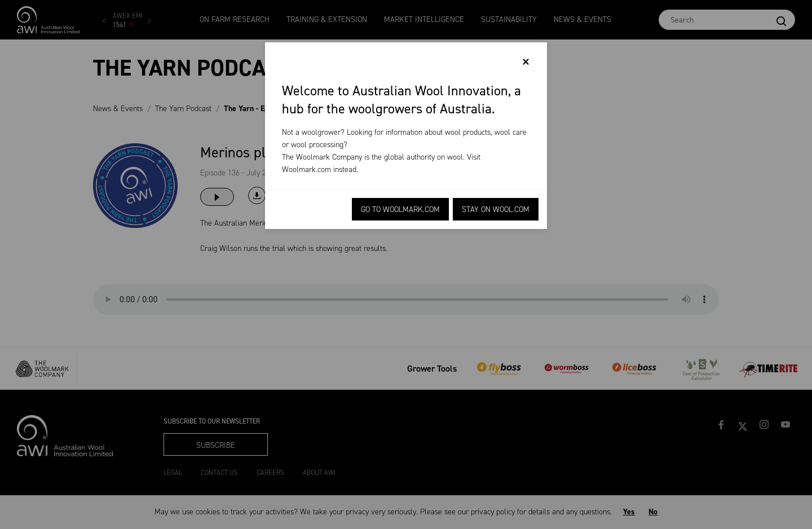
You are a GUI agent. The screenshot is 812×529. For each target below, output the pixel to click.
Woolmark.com (306, 169)
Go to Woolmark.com (400, 210)
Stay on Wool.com (496, 210)
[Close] (526, 62)
